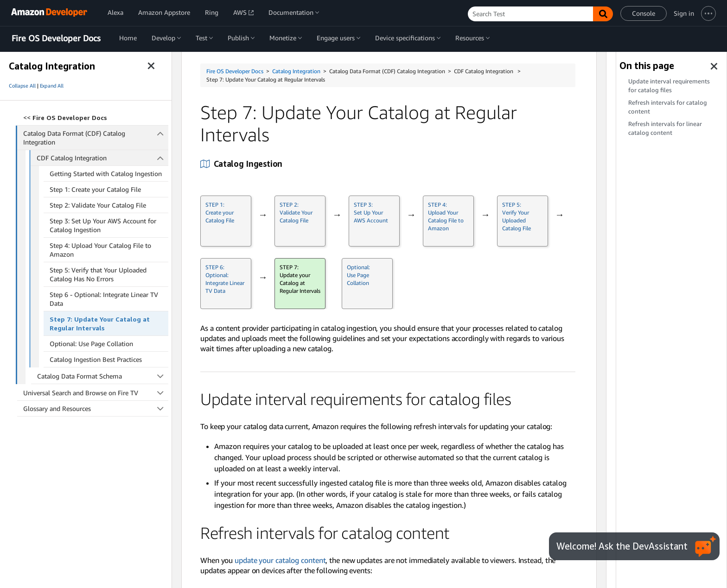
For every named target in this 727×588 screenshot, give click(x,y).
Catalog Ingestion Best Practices (96, 359)
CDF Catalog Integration (102, 158)
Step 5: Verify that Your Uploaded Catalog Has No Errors (98, 274)
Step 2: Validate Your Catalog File (98, 205)
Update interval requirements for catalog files (669, 86)
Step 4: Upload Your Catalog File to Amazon (100, 250)
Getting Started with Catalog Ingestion (106, 174)
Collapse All (22, 86)
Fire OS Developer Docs (56, 38)
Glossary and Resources (96, 408)
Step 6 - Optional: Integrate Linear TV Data (104, 299)
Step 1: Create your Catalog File (95, 189)
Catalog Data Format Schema (103, 376)
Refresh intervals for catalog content (668, 107)
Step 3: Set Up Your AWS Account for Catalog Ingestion (103, 225)
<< (65, 117)
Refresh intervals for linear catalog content (665, 128)
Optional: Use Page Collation (91, 344)
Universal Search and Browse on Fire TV (96, 393)
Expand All (52, 86)
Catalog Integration (296, 71)
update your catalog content (280, 560)
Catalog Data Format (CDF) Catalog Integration (96, 137)
